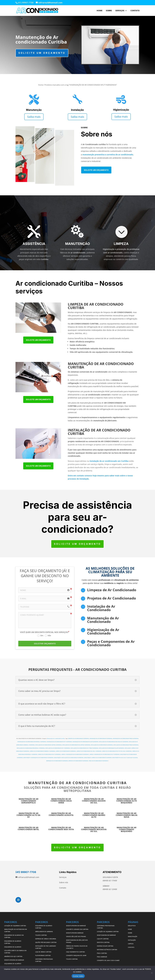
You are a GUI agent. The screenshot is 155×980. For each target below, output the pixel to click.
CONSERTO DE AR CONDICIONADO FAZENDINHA (78, 739)
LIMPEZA (131, 944)
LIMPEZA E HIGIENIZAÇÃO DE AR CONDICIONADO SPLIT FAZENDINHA (104, 754)
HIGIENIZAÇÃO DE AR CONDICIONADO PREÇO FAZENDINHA (126, 739)
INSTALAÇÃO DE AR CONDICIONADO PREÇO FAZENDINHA (126, 745)
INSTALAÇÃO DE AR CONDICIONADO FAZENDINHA (102, 745)
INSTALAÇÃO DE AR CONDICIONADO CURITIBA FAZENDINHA (48, 745)
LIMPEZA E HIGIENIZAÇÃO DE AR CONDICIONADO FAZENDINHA (75, 754)
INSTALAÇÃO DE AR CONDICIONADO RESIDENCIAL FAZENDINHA (31, 748)
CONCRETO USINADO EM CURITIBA (77, 929)
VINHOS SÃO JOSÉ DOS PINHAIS (76, 936)
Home (41, 85)
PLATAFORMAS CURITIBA (43, 955)
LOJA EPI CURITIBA (103, 939)
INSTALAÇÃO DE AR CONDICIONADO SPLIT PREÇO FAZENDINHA (84, 748)
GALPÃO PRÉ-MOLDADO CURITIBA (46, 942)
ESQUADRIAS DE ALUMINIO (13, 947)
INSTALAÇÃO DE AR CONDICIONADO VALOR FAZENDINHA (111, 748)
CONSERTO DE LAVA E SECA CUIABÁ (108, 960)
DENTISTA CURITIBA (103, 942)
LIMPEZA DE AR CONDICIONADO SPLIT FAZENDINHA (49, 754)
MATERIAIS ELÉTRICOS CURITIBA (107, 950)
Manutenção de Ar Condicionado (103, 620)
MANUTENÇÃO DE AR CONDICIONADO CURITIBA (77, 783)
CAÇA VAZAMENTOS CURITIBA (75, 952)
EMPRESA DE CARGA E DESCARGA (46, 939)
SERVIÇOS (120, 11)
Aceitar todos (78, 976)
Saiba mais (34, 117)
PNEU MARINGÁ (102, 957)
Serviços (63, 877)
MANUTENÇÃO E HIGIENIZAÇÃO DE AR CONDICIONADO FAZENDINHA (38, 758)
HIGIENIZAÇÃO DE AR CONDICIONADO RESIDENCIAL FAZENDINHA (32, 742)
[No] (152, 973)
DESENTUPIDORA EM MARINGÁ (14, 960)
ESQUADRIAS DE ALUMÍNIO (13, 964)
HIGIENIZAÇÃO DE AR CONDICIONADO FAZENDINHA (101, 739)
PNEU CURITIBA (102, 953)
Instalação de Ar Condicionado (101, 608)
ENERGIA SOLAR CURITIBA (105, 946)
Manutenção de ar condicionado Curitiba (56, 739)
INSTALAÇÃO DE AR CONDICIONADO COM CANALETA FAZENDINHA (114, 742)
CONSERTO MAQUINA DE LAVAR (76, 955)
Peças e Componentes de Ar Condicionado (111, 643)
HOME (100, 11)
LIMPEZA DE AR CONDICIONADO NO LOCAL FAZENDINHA (89, 751)
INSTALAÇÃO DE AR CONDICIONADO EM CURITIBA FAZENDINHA (76, 745)
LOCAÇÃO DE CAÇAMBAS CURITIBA (15, 926)
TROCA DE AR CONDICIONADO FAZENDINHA (98, 761)
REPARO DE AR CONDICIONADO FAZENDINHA (78, 761)
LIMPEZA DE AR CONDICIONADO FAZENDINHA (66, 751)
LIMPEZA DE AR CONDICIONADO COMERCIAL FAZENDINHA (42, 751)
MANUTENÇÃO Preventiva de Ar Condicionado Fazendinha (125, 758)
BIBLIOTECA (132, 926)
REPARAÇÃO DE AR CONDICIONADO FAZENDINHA (57, 761)
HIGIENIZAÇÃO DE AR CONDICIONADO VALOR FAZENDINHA (85, 742)
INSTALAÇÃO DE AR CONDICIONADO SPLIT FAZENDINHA (58, 748)
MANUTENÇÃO (133, 936)
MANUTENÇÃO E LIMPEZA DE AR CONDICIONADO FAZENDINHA (98, 758)
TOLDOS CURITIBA (41, 935)
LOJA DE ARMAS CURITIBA (43, 952)
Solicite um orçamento (42, 53)
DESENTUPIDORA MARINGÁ (75, 933)
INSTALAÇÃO (132, 940)
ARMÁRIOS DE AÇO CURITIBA (13, 956)
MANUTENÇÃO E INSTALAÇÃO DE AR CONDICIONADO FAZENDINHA (69, 758)
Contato (63, 888)
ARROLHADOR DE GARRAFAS (44, 932)
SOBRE (109, 11)
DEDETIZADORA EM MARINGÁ (106, 935)
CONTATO (135, 11)
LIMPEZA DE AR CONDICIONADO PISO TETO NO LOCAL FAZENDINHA (117, 751)
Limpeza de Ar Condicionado (112, 590)
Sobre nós (64, 882)
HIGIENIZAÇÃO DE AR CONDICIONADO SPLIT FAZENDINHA (59, 742)
